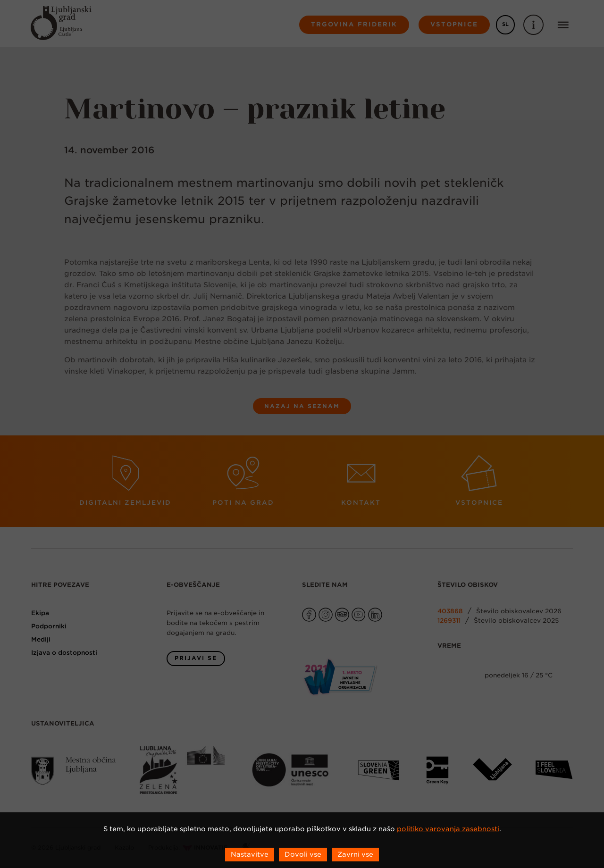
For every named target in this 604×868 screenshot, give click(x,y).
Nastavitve (250, 854)
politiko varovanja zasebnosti (448, 829)
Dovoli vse (303, 854)
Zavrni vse (355, 854)
